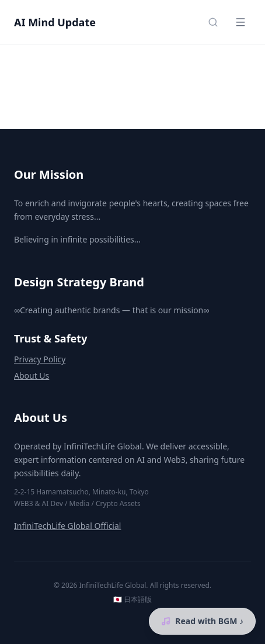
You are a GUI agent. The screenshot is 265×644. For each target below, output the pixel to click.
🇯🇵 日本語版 (132, 600)
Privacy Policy (40, 359)
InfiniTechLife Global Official (67, 526)
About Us (32, 375)
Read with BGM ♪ (202, 621)
